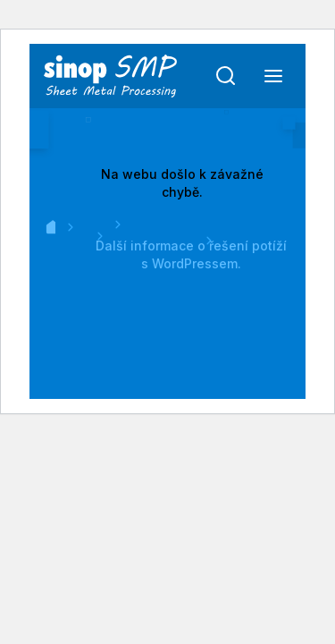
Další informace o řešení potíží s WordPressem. (191, 254)
